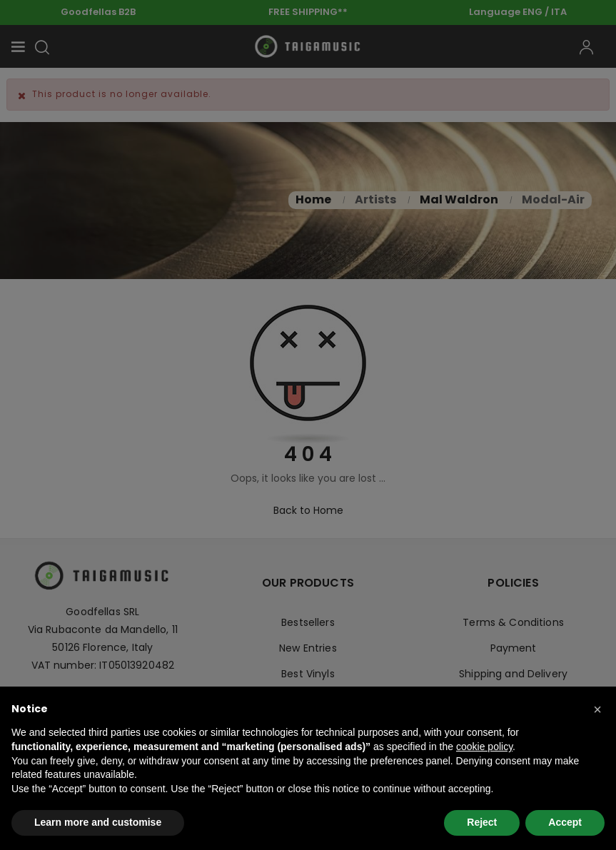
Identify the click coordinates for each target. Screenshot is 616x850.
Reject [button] (482, 822)
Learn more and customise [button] (98, 822)
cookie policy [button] (484, 747)
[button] (597, 709)
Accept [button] (565, 822)
